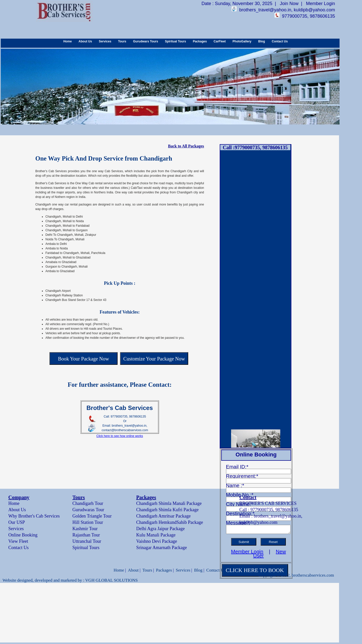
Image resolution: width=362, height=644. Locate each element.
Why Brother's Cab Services (34, 516)
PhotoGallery (242, 41)
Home (67, 41)
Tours (122, 41)
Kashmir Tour (85, 529)
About (133, 570)
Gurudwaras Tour (88, 510)
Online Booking (23, 535)
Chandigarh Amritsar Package (163, 516)
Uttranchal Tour (87, 541)
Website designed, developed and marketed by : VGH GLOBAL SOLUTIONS (70, 580)
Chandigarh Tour (88, 503)
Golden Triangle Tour (92, 516)
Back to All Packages (186, 146)
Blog (262, 41)
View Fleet (18, 541)
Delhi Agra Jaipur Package (160, 529)
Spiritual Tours (176, 41)
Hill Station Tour (88, 522)
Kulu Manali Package (156, 535)
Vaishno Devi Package (157, 541)
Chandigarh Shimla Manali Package (169, 503)
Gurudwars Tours (146, 41)
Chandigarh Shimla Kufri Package (167, 510)
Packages (200, 41)
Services (105, 41)
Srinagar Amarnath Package (162, 548)
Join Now (289, 4)
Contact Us (280, 41)
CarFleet (220, 41)
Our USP (17, 522)
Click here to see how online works (120, 436)
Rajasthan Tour (86, 535)
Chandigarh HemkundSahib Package (170, 522)
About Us (85, 41)
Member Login (321, 4)
